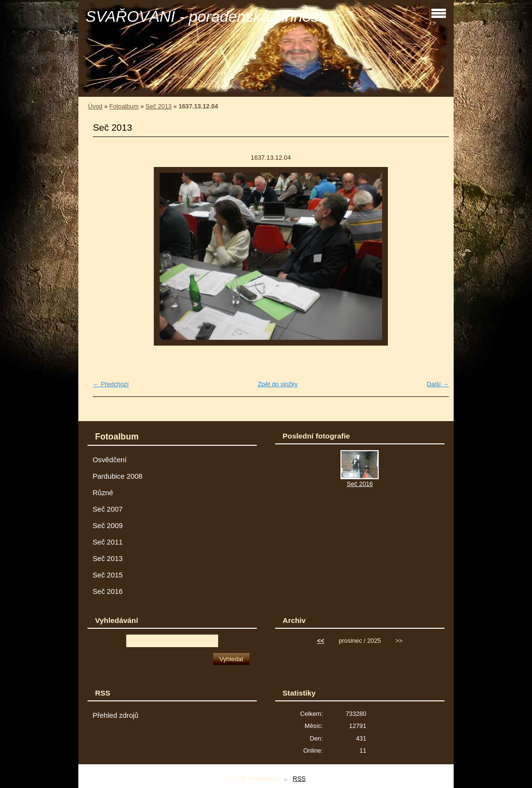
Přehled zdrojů (115, 715)
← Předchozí (111, 384)
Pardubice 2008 (117, 476)
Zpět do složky (278, 384)
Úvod (95, 106)
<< (321, 641)
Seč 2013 (159, 106)
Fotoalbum (124, 106)
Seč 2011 (107, 542)
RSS (299, 779)
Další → (438, 384)
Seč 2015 (107, 575)
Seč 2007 (107, 509)
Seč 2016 (107, 591)
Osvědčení (109, 460)
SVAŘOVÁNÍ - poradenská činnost (204, 16)
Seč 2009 (107, 526)
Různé (103, 493)
